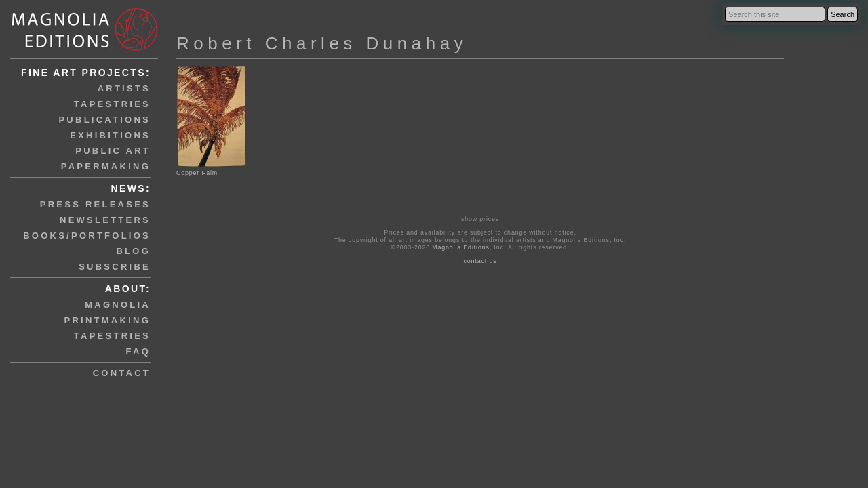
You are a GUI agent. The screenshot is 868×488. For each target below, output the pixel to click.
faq (138, 351)
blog (133, 251)
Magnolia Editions (460, 247)
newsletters (105, 220)
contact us (480, 261)
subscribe (115, 267)
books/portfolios (87, 236)
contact (122, 373)
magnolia (118, 305)
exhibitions (110, 135)
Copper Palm (212, 169)
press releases (95, 204)
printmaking (107, 320)
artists (124, 88)
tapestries (112, 104)
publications (104, 120)
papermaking (106, 166)
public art (113, 151)
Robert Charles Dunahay (322, 43)
